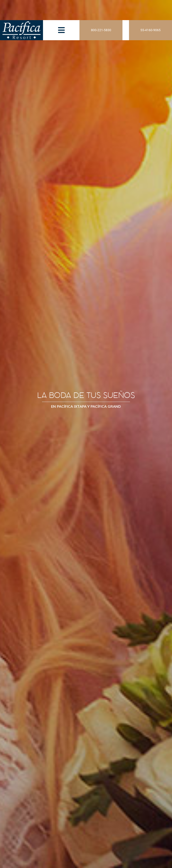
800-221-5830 (101, 30)
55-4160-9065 (150, 30)
